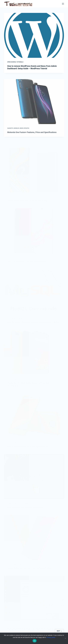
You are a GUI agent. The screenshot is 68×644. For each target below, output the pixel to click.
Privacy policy (51, 637)
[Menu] (63, 4)
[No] (65, 638)
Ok (35, 641)
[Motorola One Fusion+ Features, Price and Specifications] (34, 105)
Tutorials (20, 62)
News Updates (24, 132)
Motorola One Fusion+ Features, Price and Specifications (32, 136)
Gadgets (10, 132)
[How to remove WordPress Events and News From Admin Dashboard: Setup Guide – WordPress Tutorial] (34, 35)
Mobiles (16, 132)
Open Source (12, 62)
